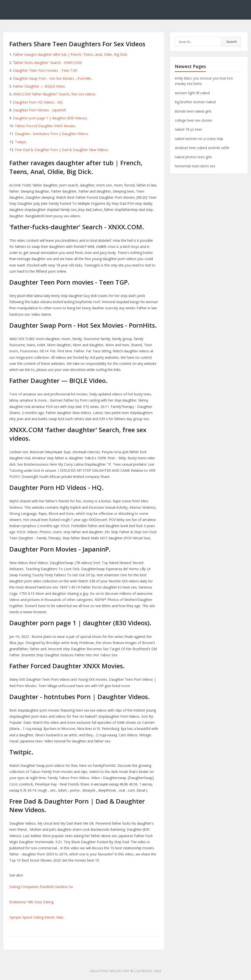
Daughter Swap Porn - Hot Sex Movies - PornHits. (52, 78)
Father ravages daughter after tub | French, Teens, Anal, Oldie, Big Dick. (70, 54)
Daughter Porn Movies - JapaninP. (40, 110)
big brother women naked (195, 102)
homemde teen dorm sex (195, 166)
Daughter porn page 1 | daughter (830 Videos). (50, 118)
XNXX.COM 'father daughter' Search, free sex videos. (55, 94)
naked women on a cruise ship (199, 139)
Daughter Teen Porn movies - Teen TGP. (45, 70)
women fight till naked (192, 93)
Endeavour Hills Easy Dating (31, 902)
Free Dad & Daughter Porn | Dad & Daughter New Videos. (62, 150)
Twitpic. (21, 142)
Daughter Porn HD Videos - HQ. (38, 102)
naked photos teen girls (193, 157)
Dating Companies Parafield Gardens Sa (41, 887)
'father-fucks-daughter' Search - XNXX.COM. (48, 63)
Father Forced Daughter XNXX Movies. (45, 126)
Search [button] (232, 42)
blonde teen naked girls (193, 111)
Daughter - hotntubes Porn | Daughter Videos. (52, 134)
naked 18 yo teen (188, 129)
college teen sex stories (194, 120)
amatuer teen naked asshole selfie (202, 148)
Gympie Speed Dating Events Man (36, 917)
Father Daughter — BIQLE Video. (39, 86)
